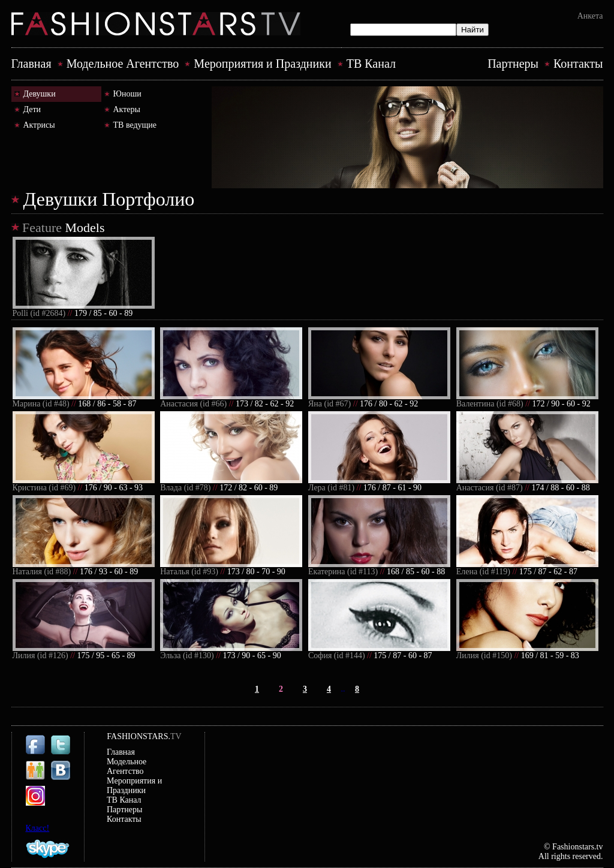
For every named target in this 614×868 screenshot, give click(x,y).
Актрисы (39, 125)
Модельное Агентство (123, 64)
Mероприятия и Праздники (262, 64)
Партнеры (513, 64)
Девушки (40, 94)
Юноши (127, 94)
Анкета (590, 16)
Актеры (127, 109)
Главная (31, 64)
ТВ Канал (371, 64)
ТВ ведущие (135, 125)
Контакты (578, 64)
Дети (32, 109)
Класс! (38, 828)
